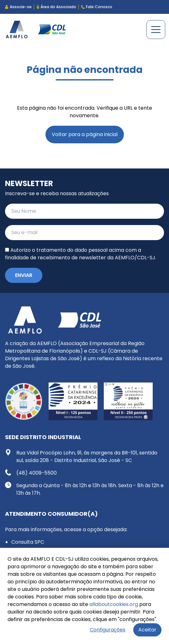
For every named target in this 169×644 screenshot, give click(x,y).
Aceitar (147, 630)
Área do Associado (56, 7)
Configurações (108, 630)
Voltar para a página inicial (85, 134)
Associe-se (18, 7)
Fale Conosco (97, 7)
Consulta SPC (28, 542)
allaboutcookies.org (114, 604)
